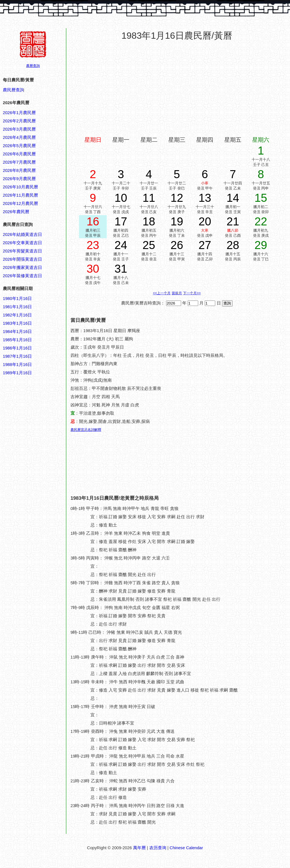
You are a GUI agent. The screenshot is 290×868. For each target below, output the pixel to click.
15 (261, 198)
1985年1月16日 (17, 340)
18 (149, 221)
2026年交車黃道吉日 (22, 243)
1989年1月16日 (17, 373)
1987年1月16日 (17, 356)
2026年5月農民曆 (19, 146)
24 (121, 245)
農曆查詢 (33, 66)
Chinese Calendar (186, 848)
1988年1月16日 (17, 365)
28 (233, 245)
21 (233, 221)
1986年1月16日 (17, 348)
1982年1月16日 (17, 315)
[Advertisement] (26, 649)
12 (177, 198)
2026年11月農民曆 (20, 195)
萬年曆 (139, 848)
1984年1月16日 (17, 332)
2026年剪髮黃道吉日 (22, 251)
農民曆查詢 (14, 90)
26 (177, 245)
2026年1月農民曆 (19, 113)
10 (121, 198)
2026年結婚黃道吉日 (22, 235)
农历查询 (158, 848)
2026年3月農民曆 (19, 129)
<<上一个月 (162, 293)
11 (149, 198)
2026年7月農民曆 (19, 162)
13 (205, 198)
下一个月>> (192, 293)
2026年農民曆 (16, 212)
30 (93, 269)
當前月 (177, 293)
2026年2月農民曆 (19, 121)
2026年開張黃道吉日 (22, 259)
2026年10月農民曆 (20, 187)
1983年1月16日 (17, 323)
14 (233, 198)
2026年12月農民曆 (20, 203)
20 (205, 221)
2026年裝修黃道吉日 (22, 276)
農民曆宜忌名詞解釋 (86, 430)
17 (121, 221)
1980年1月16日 (17, 299)
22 (261, 221)
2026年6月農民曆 (19, 154)
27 (205, 245)
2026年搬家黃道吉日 (22, 268)
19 (177, 221)
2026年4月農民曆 (19, 137)
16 (93, 221)
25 (149, 245)
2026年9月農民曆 (19, 179)
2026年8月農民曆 (19, 170)
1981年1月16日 (17, 307)
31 (121, 269)
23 (93, 245)
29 (261, 245)
